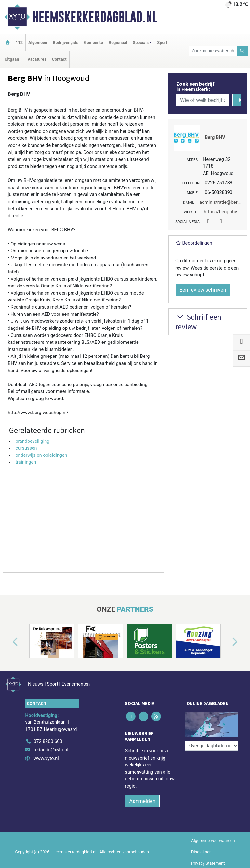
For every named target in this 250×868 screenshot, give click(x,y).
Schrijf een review (198, 322)
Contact (59, 59)
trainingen (26, 462)
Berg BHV (215, 138)
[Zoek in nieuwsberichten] (213, 51)
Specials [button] (141, 42)
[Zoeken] (243, 51)
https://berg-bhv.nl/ (224, 212)
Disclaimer (201, 852)
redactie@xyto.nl (51, 750)
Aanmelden (142, 801)
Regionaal (118, 42)
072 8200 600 (48, 742)
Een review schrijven (203, 290)
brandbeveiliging (32, 441)
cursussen (26, 448)
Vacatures (37, 59)
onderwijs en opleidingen (41, 455)
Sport (162, 42)
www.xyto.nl (46, 758)
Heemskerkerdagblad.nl (95, 17)
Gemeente (93, 42)
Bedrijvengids (66, 42)
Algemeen (38, 42)
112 (19, 42)
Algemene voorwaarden (213, 840)
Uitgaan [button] (12, 59)
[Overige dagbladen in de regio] (212, 746)
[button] (8, 642)
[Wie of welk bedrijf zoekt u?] (202, 100)
